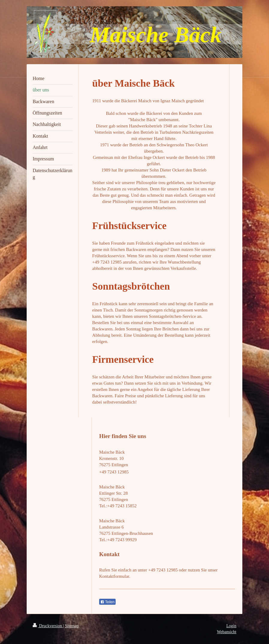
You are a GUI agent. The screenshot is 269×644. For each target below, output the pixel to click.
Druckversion (48, 626)
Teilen (107, 602)
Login (231, 626)
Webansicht (227, 632)
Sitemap (72, 626)
